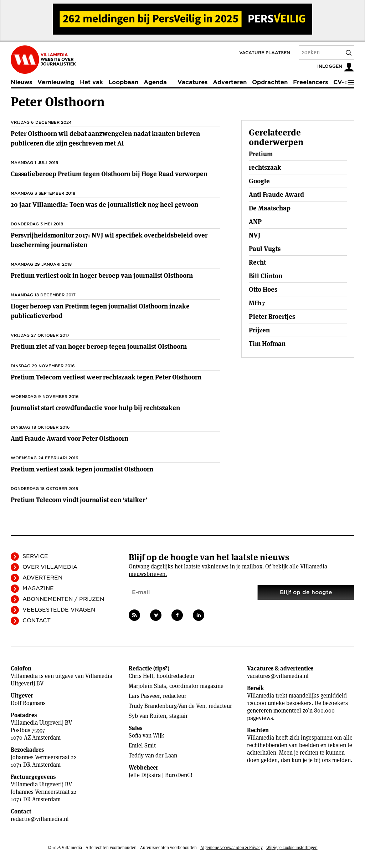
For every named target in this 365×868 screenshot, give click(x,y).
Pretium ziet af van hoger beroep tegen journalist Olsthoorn (99, 346)
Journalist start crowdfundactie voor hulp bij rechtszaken (95, 408)
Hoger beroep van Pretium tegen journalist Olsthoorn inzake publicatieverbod (100, 311)
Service (35, 556)
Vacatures (192, 82)
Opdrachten (270, 82)
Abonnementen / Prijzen (63, 599)
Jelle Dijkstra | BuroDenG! (161, 775)
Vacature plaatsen (265, 53)
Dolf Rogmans (28, 703)
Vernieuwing (56, 82)
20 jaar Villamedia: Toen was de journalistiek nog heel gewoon (104, 205)
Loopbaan (123, 82)
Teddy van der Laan (153, 755)
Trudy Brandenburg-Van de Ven (167, 706)
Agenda (155, 82)
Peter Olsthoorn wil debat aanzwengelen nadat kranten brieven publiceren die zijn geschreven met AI (105, 138)
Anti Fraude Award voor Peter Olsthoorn (70, 438)
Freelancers (310, 82)
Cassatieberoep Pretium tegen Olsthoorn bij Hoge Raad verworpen (109, 174)
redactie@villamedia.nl (40, 819)
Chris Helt (141, 676)
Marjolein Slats (147, 686)
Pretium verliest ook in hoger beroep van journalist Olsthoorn (102, 275)
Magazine (38, 588)
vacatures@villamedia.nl (278, 676)
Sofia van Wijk (146, 736)
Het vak (91, 82)
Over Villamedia (50, 567)
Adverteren (230, 82)
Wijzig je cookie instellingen (292, 847)
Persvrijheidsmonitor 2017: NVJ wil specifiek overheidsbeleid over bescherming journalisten (109, 240)
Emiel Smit (142, 746)
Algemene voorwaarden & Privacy (232, 847)
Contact (37, 621)
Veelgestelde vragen (59, 610)
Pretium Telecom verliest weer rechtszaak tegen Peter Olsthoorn (106, 377)
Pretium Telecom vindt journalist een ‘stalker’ (79, 500)
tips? (161, 668)
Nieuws (21, 82)
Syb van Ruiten (147, 716)
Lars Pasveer (144, 696)
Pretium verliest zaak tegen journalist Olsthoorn (82, 469)
